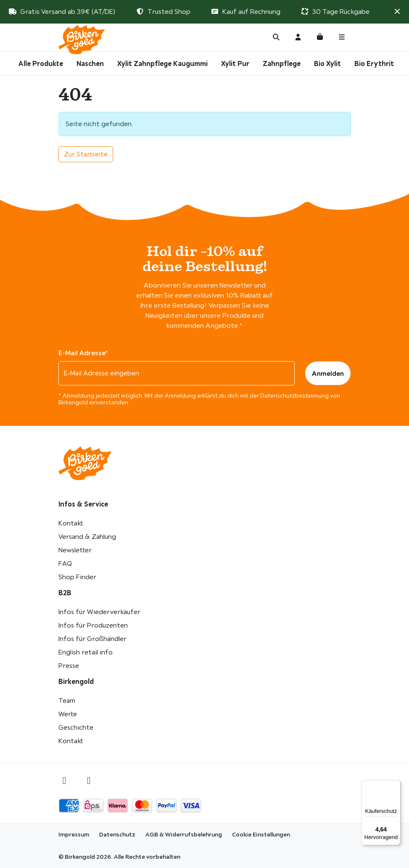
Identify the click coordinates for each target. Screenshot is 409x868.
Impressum (74, 834)
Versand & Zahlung (87, 537)
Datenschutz (117, 834)
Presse (69, 666)
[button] (397, 12)
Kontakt (71, 523)
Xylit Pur (235, 63)
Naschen (90, 63)
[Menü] (396, 785)
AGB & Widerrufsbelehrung (184, 834)
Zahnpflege (282, 63)
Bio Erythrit (374, 63)
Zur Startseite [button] (86, 154)
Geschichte (76, 727)
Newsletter (75, 550)
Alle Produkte (41, 63)
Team (67, 700)
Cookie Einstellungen (261, 834)
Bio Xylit (327, 63)
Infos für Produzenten (93, 625)
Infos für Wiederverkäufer (99, 612)
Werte (68, 714)
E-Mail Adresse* (83, 353)
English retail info (86, 652)
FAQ (65, 563)
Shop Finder (77, 577)
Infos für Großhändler (92, 639)
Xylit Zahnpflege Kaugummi (162, 63)
